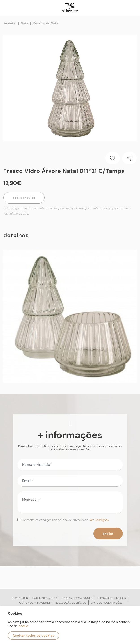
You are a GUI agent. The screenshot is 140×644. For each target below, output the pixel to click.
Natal (25, 23)
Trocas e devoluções (77, 598)
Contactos (20, 598)
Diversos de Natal (46, 23)
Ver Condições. (99, 520)
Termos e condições (111, 598)
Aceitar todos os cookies (33, 635)
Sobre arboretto (45, 598)
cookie (23, 626)
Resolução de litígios (71, 603)
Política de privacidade (34, 603)
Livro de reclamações (107, 603)
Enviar (108, 534)
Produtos (10, 23)
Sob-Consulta (24, 198)
